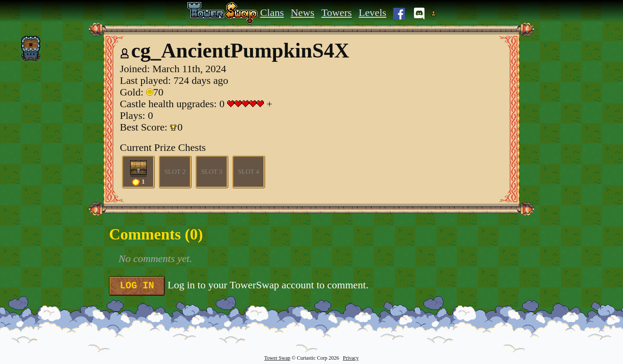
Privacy (351, 358)
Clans (272, 13)
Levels (373, 13)
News (303, 13)
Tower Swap (277, 358)
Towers (337, 13)
